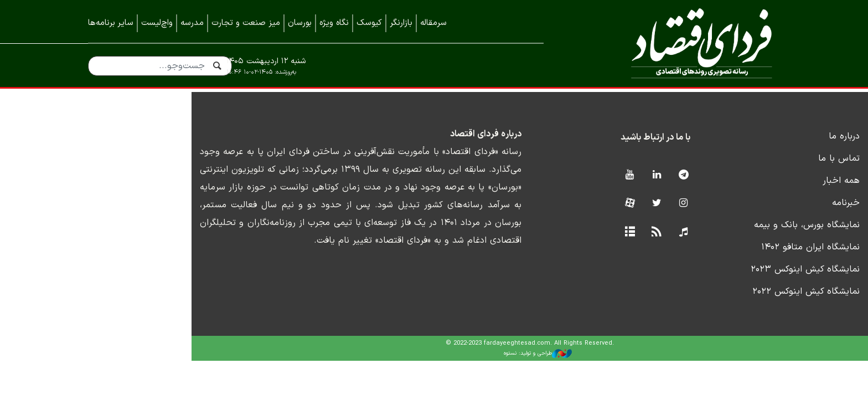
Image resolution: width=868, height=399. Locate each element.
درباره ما (764, 150)
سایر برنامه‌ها (111, 23)
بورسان (300, 23)
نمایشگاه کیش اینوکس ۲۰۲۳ (725, 283)
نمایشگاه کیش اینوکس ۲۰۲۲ (726, 305)
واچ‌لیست (157, 23)
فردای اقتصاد (678, 43)
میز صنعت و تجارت (246, 23)
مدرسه (192, 23)
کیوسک (369, 23)
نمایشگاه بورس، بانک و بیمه (727, 238)
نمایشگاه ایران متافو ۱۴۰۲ (731, 260)
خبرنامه (766, 216)
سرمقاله (433, 23)
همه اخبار (761, 194)
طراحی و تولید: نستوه (443, 367)
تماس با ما (759, 172)
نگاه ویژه (334, 23)
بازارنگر (401, 23)
